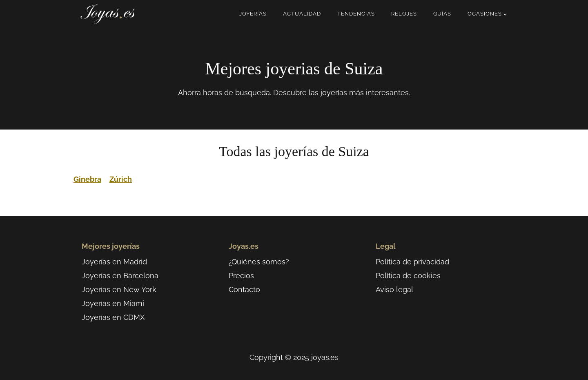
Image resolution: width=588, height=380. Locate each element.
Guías (442, 14)
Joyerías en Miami (113, 303)
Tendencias (356, 14)
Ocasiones (485, 14)
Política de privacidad (412, 262)
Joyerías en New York (119, 289)
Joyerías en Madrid (114, 262)
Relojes (404, 14)
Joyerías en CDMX (113, 317)
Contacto (244, 289)
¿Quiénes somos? (259, 262)
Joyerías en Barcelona (120, 276)
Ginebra (87, 179)
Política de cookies (408, 276)
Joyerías (253, 14)
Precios (241, 276)
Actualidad (302, 14)
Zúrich (121, 179)
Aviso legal (394, 289)
